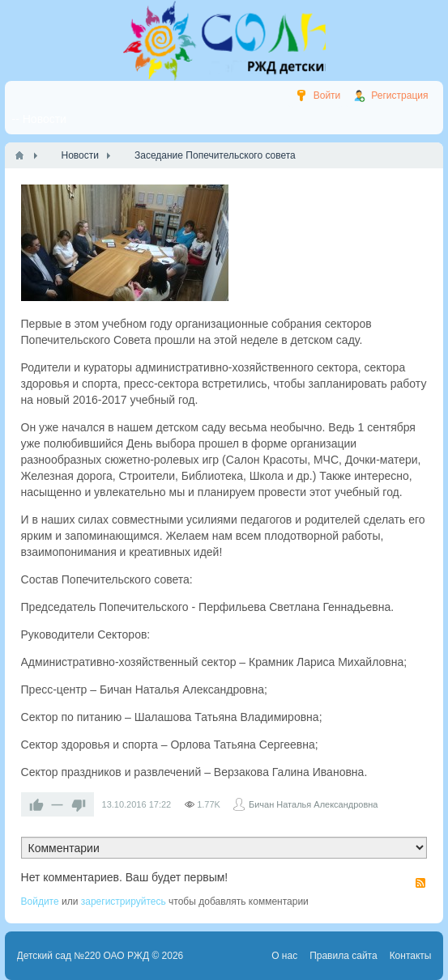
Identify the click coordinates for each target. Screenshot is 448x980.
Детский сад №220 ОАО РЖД (83, 956)
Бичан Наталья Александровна (314, 804)
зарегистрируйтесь (124, 902)
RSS (420, 883)
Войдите (40, 902)
